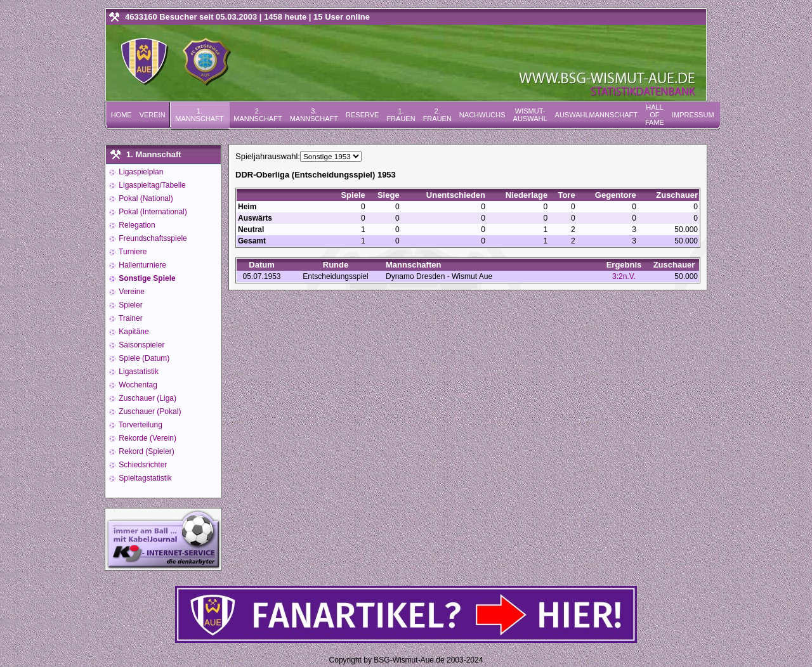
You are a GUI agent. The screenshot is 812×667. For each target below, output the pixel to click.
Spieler (130, 305)
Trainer (130, 318)
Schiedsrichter (142, 465)
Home (121, 115)
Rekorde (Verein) (147, 438)
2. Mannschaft (258, 115)
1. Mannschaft (199, 115)
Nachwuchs (482, 115)
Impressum (693, 115)
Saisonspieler (141, 345)
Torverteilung (140, 425)
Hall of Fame (655, 115)
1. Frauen (401, 115)
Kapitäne (133, 332)
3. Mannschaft (314, 115)
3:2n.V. (624, 276)
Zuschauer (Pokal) (149, 411)
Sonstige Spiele (146, 278)
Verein (153, 115)
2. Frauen (437, 115)
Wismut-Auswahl (530, 115)
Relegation (136, 225)
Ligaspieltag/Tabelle (151, 185)
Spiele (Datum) (143, 358)
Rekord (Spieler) (146, 451)
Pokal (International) (152, 212)
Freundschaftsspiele (152, 238)
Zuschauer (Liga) (147, 398)
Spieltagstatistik (144, 478)
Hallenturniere (141, 265)
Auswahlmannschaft (596, 115)
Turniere (132, 252)
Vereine (131, 292)
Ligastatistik (138, 372)
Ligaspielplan (140, 172)
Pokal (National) (145, 198)
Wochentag (137, 385)
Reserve (362, 115)
